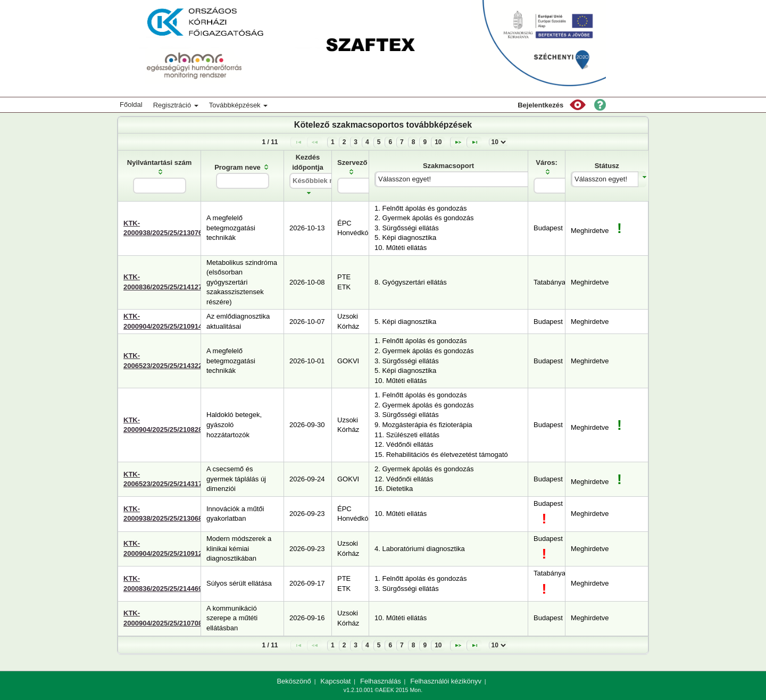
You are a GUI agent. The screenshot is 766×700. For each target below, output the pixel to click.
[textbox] (160, 186)
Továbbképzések (238, 105)
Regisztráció (176, 105)
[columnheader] (160, 176)
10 (438, 142)
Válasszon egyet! (405, 179)
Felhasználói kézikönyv (446, 681)
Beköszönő (294, 681)
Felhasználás (381, 681)
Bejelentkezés (540, 105)
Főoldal (131, 105)
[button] (578, 105)
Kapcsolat (335, 681)
